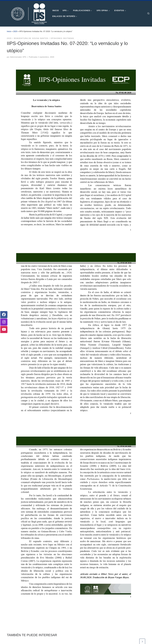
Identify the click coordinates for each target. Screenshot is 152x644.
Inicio (9, 31)
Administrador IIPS (18, 57)
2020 (15, 31)
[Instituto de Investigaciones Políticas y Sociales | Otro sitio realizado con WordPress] (25, 13)
